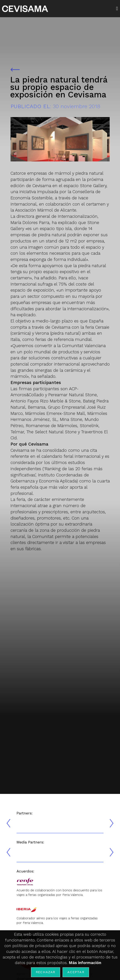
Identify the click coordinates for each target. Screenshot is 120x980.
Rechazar (46, 972)
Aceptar (76, 972)
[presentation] (8, 823)
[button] (118, 8)
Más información (85, 963)
